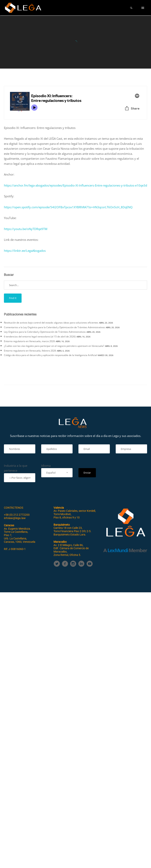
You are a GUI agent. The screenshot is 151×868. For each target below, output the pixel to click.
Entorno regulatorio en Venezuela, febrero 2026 (30, 351)
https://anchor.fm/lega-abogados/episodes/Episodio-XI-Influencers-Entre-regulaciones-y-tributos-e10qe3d (75, 185)
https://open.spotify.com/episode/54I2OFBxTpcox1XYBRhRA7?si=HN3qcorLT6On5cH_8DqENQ (68, 207)
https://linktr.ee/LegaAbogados (25, 251)
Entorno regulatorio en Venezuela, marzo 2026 (29, 341)
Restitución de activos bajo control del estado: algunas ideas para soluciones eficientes (51, 323)
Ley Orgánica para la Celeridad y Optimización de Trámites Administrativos (45, 332)
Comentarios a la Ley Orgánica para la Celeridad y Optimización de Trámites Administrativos (54, 327)
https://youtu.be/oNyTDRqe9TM (26, 229)
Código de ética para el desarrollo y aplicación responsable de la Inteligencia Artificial (50, 355)
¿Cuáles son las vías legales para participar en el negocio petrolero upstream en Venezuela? (54, 346)
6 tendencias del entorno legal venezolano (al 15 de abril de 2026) (40, 337)
